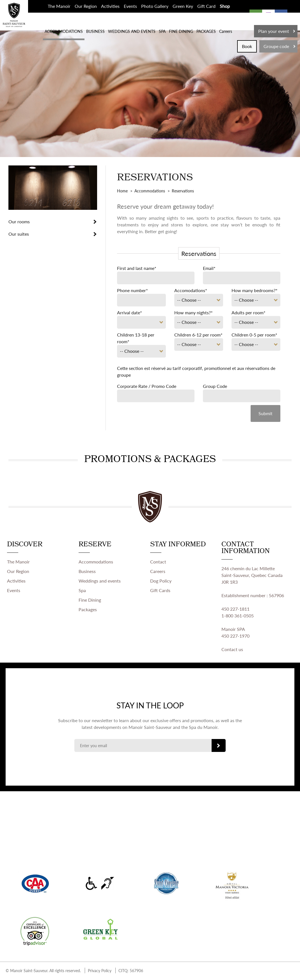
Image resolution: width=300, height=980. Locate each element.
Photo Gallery (155, 6)
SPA (162, 31)
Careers (226, 31)
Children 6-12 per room (198, 335)
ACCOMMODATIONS (64, 31)
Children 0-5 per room (254, 335)
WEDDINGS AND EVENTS (132, 31)
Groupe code (276, 46)
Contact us (232, 650)
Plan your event (274, 31)
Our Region (86, 6)
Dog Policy (161, 582)
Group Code (215, 386)
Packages (88, 610)
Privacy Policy (100, 971)
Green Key (183, 6)
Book (247, 46)
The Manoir (59, 6)
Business (87, 572)
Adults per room (249, 312)
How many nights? (193, 312)
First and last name (137, 268)
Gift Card (206, 6)
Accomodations (191, 290)
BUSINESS (95, 31)
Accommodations (96, 562)
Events (130, 6)
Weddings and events (100, 582)
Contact (158, 562)
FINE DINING (181, 31)
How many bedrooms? (255, 290)
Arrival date (130, 312)
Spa (82, 591)
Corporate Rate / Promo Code (147, 386)
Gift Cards (160, 591)
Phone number (132, 290)
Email (209, 268)
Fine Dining (90, 601)
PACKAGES (206, 31)
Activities (110, 6)
